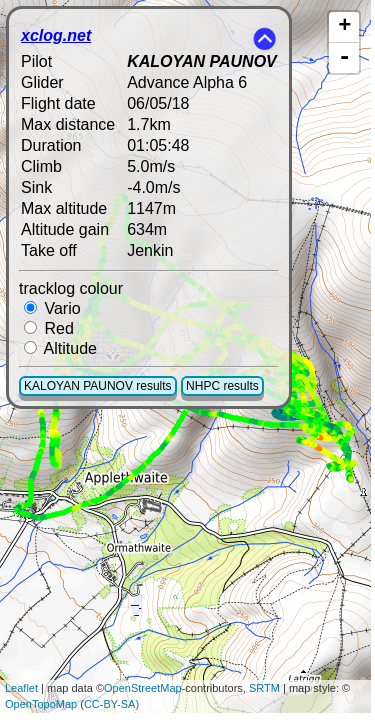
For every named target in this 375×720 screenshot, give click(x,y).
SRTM (264, 688)
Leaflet (21, 688)
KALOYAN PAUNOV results (98, 386)
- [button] (345, 58)
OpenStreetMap (143, 688)
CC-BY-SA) (111, 704)
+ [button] (344, 27)
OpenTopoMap (41, 704)
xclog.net (56, 35)
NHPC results (222, 386)
